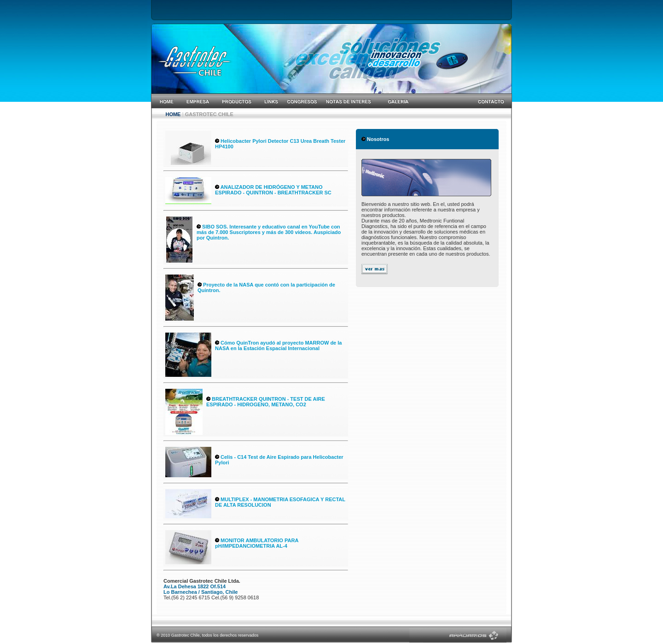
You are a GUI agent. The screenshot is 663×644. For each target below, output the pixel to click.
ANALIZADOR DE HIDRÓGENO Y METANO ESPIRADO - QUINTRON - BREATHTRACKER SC (273, 190)
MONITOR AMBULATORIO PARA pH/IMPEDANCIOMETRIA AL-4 (257, 543)
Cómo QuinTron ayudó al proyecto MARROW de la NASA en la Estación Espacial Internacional (278, 345)
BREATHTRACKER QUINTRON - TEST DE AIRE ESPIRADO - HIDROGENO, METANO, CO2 (266, 402)
